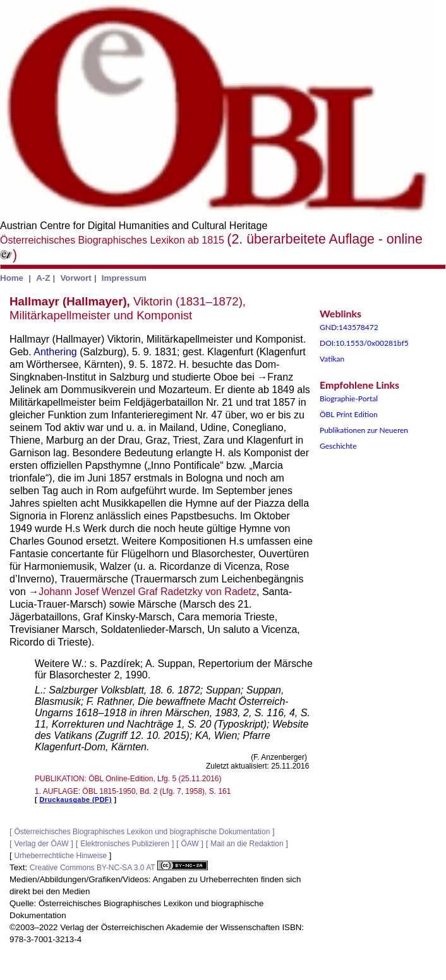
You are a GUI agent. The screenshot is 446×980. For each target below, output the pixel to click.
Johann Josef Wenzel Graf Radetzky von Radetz (148, 592)
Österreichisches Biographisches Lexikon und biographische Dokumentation (142, 832)
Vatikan (332, 359)
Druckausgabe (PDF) (76, 800)
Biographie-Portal (349, 398)
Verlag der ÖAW (41, 844)
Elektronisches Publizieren (125, 844)
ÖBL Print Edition (349, 414)
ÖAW (190, 844)
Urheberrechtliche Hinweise (60, 856)
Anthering (55, 352)
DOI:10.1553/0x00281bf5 (364, 343)
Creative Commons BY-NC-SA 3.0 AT (119, 868)
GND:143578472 (349, 327)
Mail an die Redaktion (247, 844)
